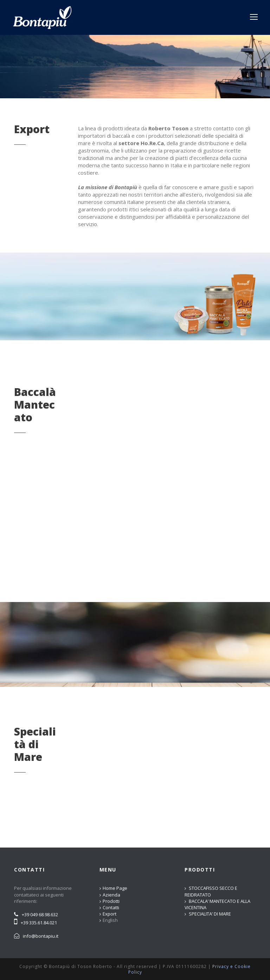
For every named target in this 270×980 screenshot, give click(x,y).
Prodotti (111, 901)
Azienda (111, 895)
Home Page (115, 888)
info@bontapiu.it (41, 936)
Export (110, 914)
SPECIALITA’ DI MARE (210, 914)
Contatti (111, 907)
